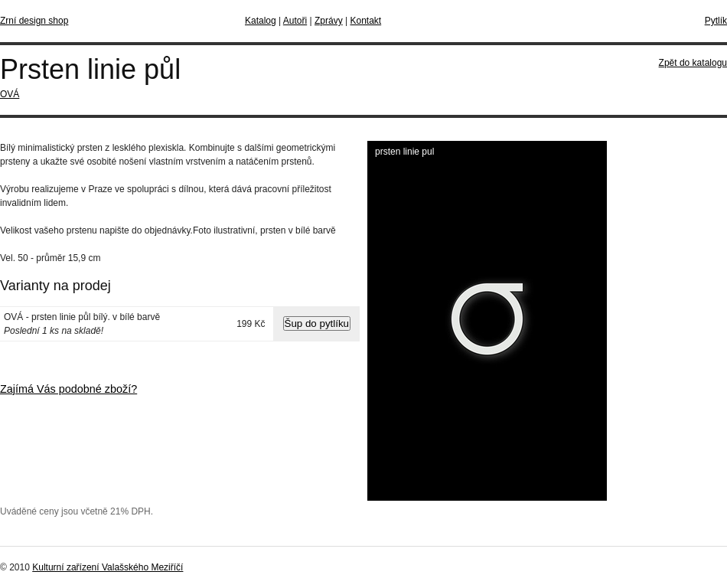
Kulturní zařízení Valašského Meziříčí (108, 567)
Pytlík (716, 21)
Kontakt (365, 21)
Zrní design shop (34, 21)
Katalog (261, 21)
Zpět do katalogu (693, 63)
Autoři (295, 21)
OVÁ (10, 94)
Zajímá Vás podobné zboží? (68, 389)
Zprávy (329, 21)
